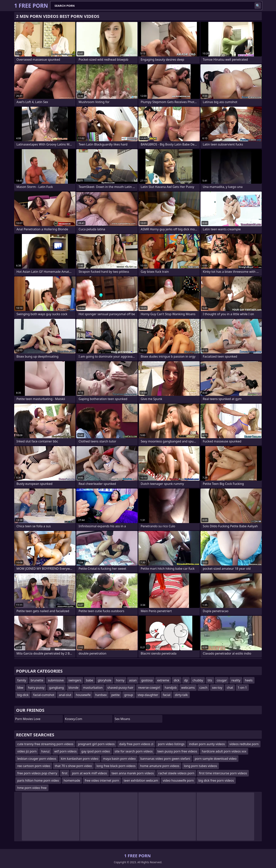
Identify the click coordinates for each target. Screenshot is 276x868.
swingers (75, 680)
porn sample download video (216, 759)
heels (249, 680)
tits (210, 680)
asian (133, 680)
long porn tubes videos (201, 766)
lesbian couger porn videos (37, 759)
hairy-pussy (36, 688)
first (65, 773)
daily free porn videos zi (136, 744)
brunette (37, 680)
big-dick (23, 695)
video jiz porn (27, 751)
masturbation (93, 688)
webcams (188, 688)
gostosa (147, 680)
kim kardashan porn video (80, 759)
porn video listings (171, 744)
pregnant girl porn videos (96, 744)
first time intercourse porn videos (223, 773)
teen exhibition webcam (141, 780)
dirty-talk (181, 695)
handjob (171, 688)
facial (166, 695)
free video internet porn (102, 780)
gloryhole (105, 680)
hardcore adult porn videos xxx (224, 751)
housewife (83, 695)
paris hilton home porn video (38, 780)
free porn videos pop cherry (37, 773)
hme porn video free (32, 788)
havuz (45, 751)
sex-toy (217, 688)
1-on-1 (242, 688)
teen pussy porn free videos (177, 751)
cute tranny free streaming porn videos (45, 744)
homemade (72, 780)
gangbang (56, 688)
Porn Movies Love (28, 719)
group (129, 695)
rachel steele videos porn (176, 773)
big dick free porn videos (216, 780)
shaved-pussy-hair (120, 688)
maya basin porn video (119, 759)
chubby (198, 680)
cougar (222, 680)
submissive (56, 680)
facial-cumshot (44, 695)
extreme (163, 680)
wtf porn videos (65, 751)
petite (116, 695)
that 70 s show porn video (73, 766)
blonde (73, 688)
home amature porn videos (160, 766)
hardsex (101, 695)
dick (177, 680)
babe (90, 680)
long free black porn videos (116, 766)
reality (236, 680)
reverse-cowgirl (149, 688)
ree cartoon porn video (34, 766)
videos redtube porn (244, 744)
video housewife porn (178, 780)
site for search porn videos (134, 751)
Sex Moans (122, 719)
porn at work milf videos (90, 773)
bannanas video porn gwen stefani (165, 759)
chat (230, 688)
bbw (20, 688)
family (22, 680)
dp (186, 680)
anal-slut (65, 695)
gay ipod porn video (96, 751)
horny (120, 680)
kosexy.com (74, 719)
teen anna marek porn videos (133, 773)
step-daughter (148, 695)
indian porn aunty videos (207, 744)
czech (203, 688)
